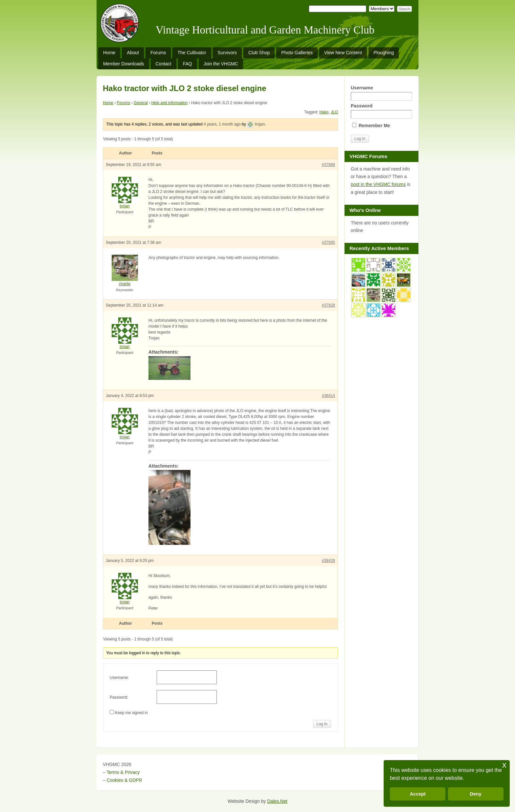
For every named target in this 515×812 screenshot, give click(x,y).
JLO (334, 112)
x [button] (504, 765)
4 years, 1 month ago (222, 124)
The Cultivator (192, 53)
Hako (324, 112)
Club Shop (259, 53)
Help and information (169, 103)
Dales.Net (277, 801)
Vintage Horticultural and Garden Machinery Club (265, 30)
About (133, 53)
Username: (119, 678)
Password (381, 111)
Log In (322, 724)
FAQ (188, 64)
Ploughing (384, 53)
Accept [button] (418, 794)
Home (109, 53)
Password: (119, 697)
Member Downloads (124, 64)
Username (381, 93)
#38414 (328, 396)
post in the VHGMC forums (378, 184)
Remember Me (371, 126)
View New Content (343, 53)
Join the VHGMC (221, 64)
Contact (164, 64)
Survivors (227, 53)
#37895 (328, 243)
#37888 (328, 165)
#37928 (328, 305)
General (141, 103)
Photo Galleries (297, 53)
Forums (158, 53)
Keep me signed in (131, 713)
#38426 (328, 561)
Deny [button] (476, 794)
